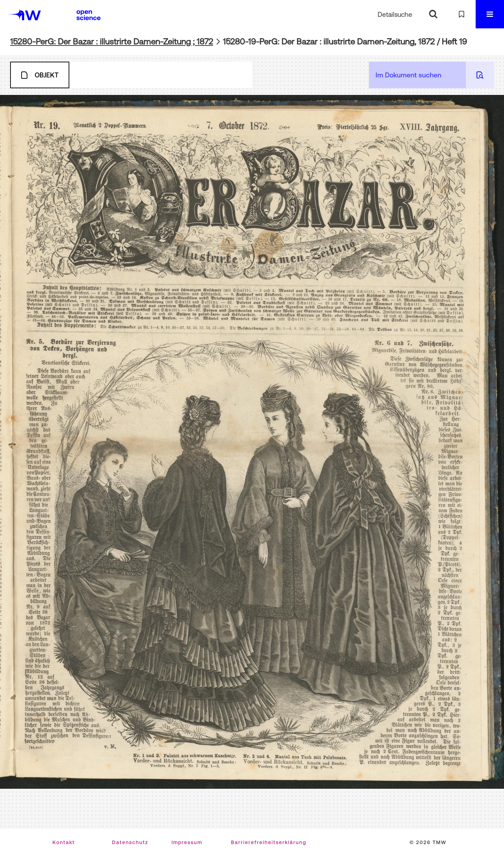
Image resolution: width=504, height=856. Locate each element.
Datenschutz (130, 842)
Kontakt (64, 842)
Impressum (187, 842)
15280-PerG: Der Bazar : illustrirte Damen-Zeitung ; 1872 (112, 42)
